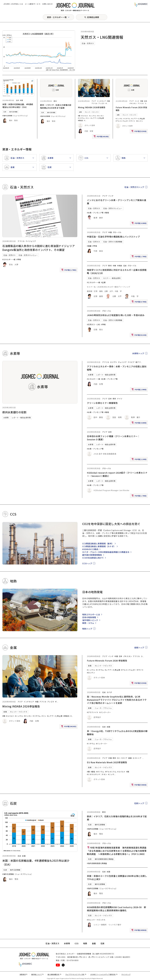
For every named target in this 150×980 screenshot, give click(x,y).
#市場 (19, 259)
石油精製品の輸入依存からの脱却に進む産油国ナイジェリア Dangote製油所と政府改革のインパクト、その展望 (40, 248)
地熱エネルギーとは (91, 614)
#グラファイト (93, 712)
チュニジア (122, 362)
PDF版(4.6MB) (139, 423)
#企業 (103, 282)
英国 (130, 758)
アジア (94, 101)
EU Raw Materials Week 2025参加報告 (107, 762)
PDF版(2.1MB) (139, 460)
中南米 (120, 266)
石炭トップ (139, 803)
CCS (77, 943)
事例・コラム (88, 623)
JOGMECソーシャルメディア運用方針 (104, 974)
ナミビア (131, 362)
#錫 (128, 772)
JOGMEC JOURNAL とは (13, 4)
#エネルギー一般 (9, 259)
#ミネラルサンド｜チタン (97, 774)
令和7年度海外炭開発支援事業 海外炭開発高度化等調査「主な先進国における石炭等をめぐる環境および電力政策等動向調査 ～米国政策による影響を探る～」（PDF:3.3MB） (117, 851)
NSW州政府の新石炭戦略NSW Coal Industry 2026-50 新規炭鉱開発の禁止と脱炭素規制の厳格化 (116, 909)
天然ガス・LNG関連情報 (102, 37)
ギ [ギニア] (106, 103)
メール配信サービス (33, 4)
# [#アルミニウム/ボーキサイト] (85, 120)
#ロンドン (140, 121)
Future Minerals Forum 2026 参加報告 (107, 661)
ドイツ (120, 399)
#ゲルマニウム (111, 772)
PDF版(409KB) (139, 931)
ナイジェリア (31, 241)
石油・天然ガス (88, 43)
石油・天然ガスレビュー (28, 255)
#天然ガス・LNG (94, 324)
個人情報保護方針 (54, 974)
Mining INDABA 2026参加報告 (92, 107)
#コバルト (85, 116)
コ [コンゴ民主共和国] (145, 103)
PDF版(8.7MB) (139, 302)
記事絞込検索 (93, 17)
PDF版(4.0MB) (139, 224)
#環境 (107, 213)
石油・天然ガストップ (134, 187)
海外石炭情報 (13, 112)
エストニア (137, 758)
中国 (108, 101)
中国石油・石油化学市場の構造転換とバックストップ (113, 237)
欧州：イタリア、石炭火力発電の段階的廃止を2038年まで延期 (56, 106)
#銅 (79, 116)
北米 (17, 100)
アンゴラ (101, 103)
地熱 (85, 943)
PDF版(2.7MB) (69, 270)
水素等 (6, 418)
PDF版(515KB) (139, 132)
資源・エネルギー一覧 (57, 17)
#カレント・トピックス (96, 920)
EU (118, 758)
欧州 (55, 101)
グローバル (117, 232)
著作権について (37, 974)
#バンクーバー (105, 712)
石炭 (5, 112)
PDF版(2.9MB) (139, 390)
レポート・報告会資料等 (21, 418)
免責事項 (24, 974)
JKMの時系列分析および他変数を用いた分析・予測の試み (116, 315)
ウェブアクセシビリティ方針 (76, 974)
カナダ (109, 692)
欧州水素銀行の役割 (14, 412)
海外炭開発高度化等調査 (104, 859)
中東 (114, 266)
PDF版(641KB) (101, 137)
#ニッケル (93, 116)
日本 (146, 101)
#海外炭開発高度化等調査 (97, 863)
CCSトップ (87, 563)
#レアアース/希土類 (97, 118)
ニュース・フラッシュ (103, 708)
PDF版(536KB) (139, 785)
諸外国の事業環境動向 (92, 555)
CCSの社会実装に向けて (93, 558)
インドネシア (101, 101)
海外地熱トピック (90, 620)
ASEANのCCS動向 (90, 549)
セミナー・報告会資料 (112, 278)
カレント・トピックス (92, 112)
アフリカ (95, 103)
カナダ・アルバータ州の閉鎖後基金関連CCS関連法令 (106, 552)
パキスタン (133, 103)
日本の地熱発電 (89, 617)
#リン (88, 118)
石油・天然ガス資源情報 (113, 242)
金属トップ (139, 647)
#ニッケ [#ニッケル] (111, 774)
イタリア (124, 758)
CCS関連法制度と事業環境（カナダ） (99, 546)
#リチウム (81, 118)
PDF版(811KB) (139, 336)
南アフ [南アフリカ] (138, 362)
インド (137, 101)
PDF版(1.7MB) (139, 257)
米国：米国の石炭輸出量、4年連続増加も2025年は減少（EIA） (18, 106)
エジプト (114, 362)
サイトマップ (126, 974)
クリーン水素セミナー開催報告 (102, 403)
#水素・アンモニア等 (95, 213)
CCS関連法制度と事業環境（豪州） (98, 543)
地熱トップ (87, 629)
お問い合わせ (47, 4)
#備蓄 (89, 246)
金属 (80, 112)
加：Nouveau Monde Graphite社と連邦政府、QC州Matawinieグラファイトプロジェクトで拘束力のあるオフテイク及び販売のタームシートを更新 (117, 700)
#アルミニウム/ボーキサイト (125, 121)
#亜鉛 (93, 772)
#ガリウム (100, 772)
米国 (21, 100)
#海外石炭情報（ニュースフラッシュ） (15, 116)
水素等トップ (138, 353)
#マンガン (100, 116)
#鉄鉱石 (81, 120)
